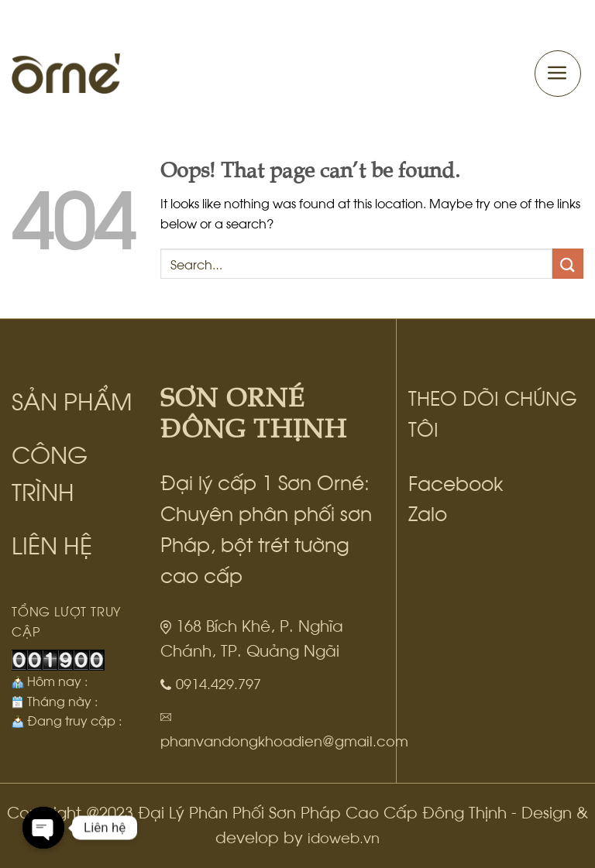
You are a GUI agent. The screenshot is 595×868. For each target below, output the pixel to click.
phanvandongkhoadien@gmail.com (284, 740)
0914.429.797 (218, 683)
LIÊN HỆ (52, 543)
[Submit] (568, 264)
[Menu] (558, 74)
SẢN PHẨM (72, 399)
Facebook (456, 482)
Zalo (428, 512)
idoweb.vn (344, 837)
